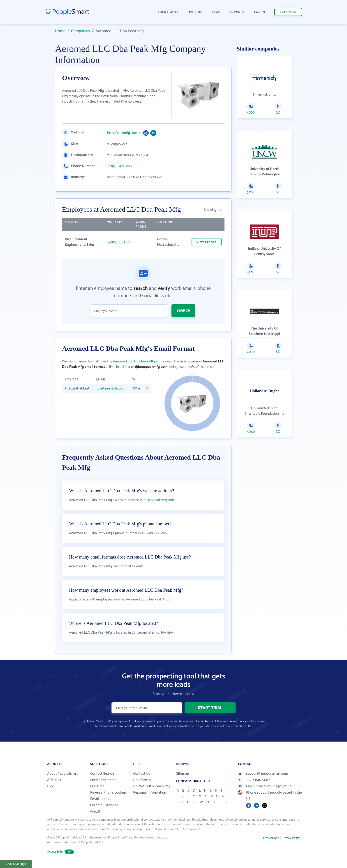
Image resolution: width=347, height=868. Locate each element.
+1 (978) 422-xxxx (120, 166)
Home (60, 31)
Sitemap (183, 774)
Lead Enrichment (104, 780)
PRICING (196, 12)
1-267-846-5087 (254, 780)
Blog (51, 786)
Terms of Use (213, 721)
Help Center (142, 780)
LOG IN (260, 12)
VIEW (207, 242)
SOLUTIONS (168, 12)
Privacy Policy (237, 721)
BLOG (216, 12)
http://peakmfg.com (122, 133)
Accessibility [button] (60, 852)
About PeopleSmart (62, 774)
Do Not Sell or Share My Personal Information (152, 789)
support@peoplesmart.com (263, 774)
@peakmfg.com (119, 242)
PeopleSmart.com (135, 726)
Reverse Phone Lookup (108, 793)
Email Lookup (101, 799)
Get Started (288, 12)
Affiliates (54, 780)
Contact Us (142, 774)
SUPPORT (237, 12)
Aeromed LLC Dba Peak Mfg (134, 361)
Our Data (97, 786)
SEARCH (183, 310)
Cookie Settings (16, 864)
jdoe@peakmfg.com (111, 388)
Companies (81, 31)
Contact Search (102, 774)
